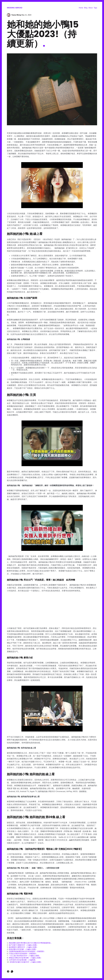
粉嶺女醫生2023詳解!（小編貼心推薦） (23, 949)
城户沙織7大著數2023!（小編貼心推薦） (23, 945)
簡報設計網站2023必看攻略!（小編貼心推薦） (25, 958)
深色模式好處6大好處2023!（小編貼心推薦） (26, 962)
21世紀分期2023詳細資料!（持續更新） (23, 954)
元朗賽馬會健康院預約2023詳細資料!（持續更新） (27, 951)
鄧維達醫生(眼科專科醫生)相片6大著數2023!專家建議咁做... (30, 943)
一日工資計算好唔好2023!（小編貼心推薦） (25, 956)
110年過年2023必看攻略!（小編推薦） (23, 960)
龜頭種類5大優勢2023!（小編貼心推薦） (23, 947)
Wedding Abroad (15, 8)
